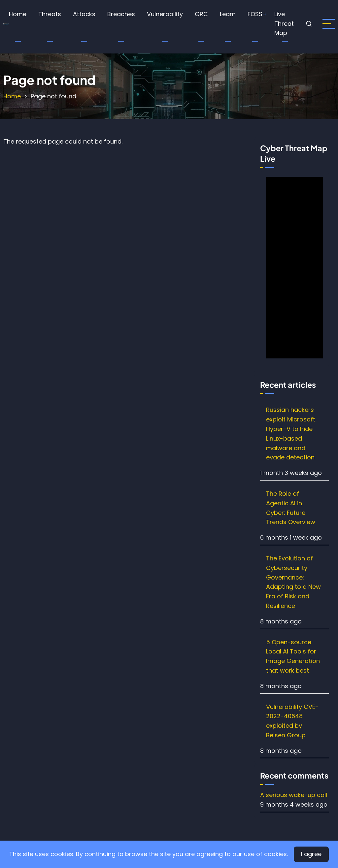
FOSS (255, 14)
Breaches (121, 14)
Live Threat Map (284, 24)
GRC (201, 14)
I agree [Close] (311, 854)
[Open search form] (309, 24)
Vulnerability (165, 14)
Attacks (84, 14)
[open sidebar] (329, 24)
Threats (50, 14)
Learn (228, 14)
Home (18, 14)
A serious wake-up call (294, 795)
